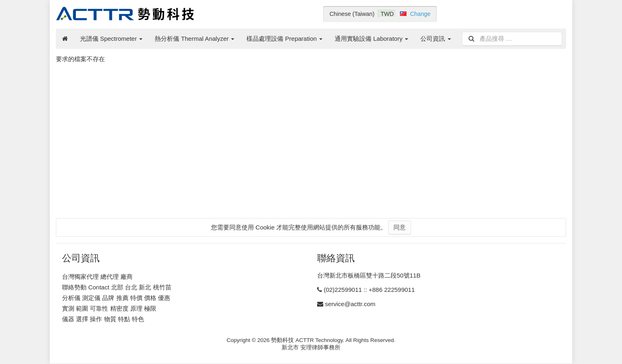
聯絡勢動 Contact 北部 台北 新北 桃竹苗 (117, 287)
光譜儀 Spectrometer (111, 39)
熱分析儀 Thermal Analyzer (194, 39)
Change (420, 14)
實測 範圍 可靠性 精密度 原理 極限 (109, 308)
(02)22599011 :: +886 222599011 (369, 290)
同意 (400, 227)
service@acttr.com (350, 304)
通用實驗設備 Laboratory (371, 39)
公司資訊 (435, 39)
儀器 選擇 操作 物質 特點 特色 (103, 319)
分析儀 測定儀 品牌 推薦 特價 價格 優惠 (116, 298)
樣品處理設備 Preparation (284, 39)
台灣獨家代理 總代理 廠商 (97, 277)
